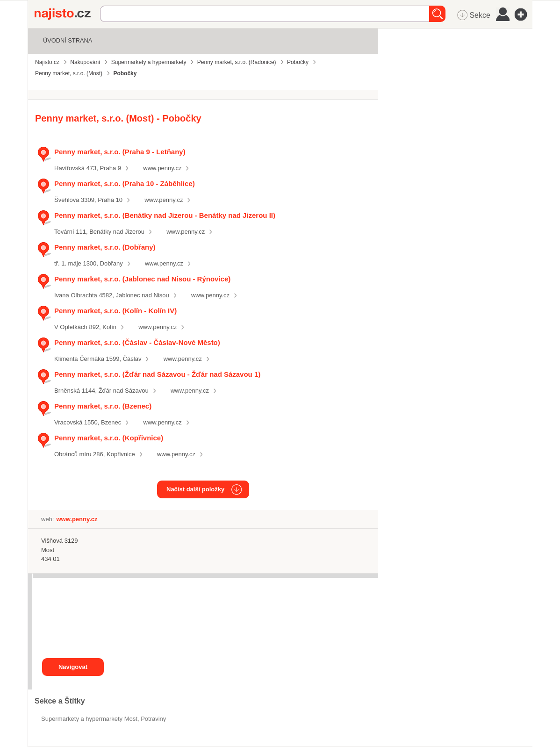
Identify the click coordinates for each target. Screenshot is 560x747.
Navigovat (73, 667)
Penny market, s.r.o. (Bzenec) (103, 406)
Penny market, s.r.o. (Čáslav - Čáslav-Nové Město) (137, 342)
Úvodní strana (68, 40)
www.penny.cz (162, 168)
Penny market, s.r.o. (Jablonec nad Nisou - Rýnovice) (142, 279)
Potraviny (153, 719)
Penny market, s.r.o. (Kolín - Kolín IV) (115, 311)
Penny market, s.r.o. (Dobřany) (105, 247)
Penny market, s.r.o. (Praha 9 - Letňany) (120, 152)
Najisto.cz (67, 14)
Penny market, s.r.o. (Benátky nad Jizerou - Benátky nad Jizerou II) (165, 215)
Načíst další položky (195, 489)
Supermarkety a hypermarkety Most (89, 719)
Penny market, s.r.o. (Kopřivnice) (109, 438)
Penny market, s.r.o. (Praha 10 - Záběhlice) (125, 183)
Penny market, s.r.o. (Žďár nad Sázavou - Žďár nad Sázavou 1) (157, 374)
